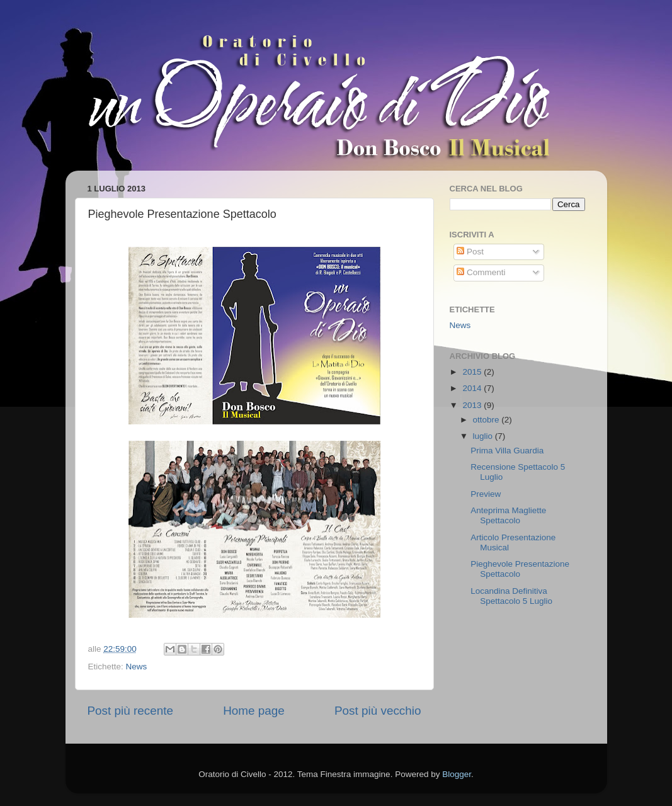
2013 (473, 405)
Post (470, 252)
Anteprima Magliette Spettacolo (508, 515)
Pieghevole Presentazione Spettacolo (520, 569)
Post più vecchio (378, 711)
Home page (254, 711)
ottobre (487, 420)
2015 (473, 372)
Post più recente (131, 711)
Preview (486, 494)
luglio (484, 436)
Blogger (457, 774)
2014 (473, 388)
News (137, 667)
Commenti (481, 272)
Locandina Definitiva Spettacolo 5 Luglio (511, 596)
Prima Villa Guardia (507, 451)
